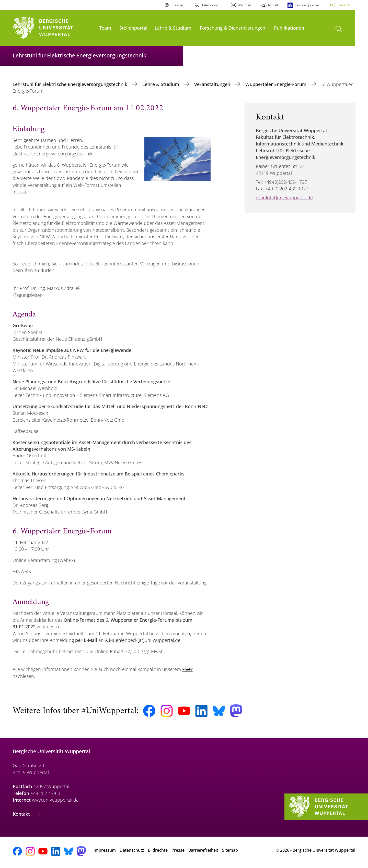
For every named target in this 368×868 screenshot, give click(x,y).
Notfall (273, 5)
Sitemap (230, 850)
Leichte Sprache (307, 5)
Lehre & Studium (173, 28)
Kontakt (22, 814)
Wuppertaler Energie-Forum (277, 84)
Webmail (244, 5)
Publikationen (289, 28)
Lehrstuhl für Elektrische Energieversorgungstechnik (71, 84)
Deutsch (344, 5)
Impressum (105, 850)
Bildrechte (158, 850)
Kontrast (178, 5)
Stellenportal (133, 28)
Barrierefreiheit (203, 850)
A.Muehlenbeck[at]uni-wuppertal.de (143, 640)
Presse (178, 850)
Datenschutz (132, 850)
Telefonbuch (211, 5)
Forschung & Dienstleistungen (233, 28)
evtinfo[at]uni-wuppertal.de (284, 198)
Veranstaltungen (213, 84)
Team (105, 28)
